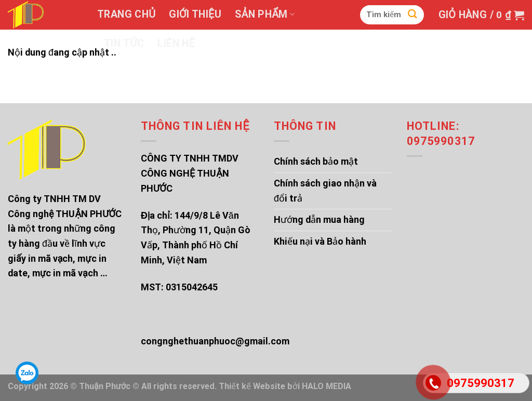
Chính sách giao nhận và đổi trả (325, 191)
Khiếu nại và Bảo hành (320, 241)
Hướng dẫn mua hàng (319, 219)
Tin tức (124, 43)
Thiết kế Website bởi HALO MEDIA (285, 386)
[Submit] (413, 15)
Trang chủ (126, 14)
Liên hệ (176, 43)
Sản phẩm (265, 14)
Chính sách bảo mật (316, 161)
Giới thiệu (195, 14)
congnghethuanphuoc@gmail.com (215, 341)
